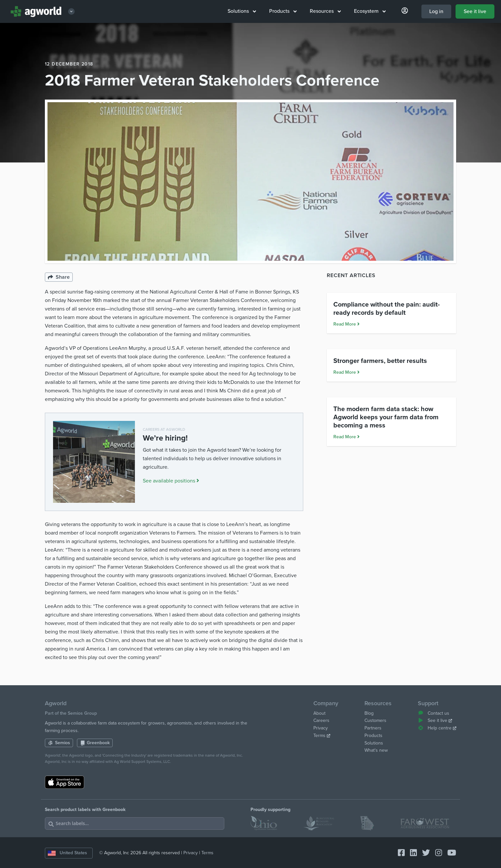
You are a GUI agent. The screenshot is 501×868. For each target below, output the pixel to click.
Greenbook (95, 743)
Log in (436, 11)
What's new (376, 750)
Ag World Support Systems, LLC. (142, 762)
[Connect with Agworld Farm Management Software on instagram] (436, 853)
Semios (59, 743)
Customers (375, 720)
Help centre (437, 728)
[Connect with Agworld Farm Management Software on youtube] (449, 853)
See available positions (171, 481)
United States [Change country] (67, 853)
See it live (475, 11)
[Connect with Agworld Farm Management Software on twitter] (423, 853)
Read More (346, 374)
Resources (325, 11)
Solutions (242, 11)
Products (283, 11)
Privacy (321, 728)
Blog (369, 713)
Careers (321, 720)
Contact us (434, 713)
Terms (322, 736)
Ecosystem (370, 11)
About (319, 713)
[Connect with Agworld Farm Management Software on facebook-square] (399, 853)
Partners (373, 728)
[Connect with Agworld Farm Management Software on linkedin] (411, 853)
